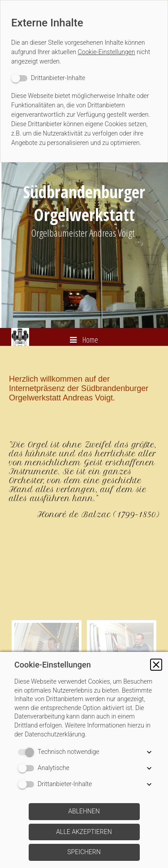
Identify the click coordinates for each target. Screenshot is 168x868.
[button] (156, 665)
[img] (84, 245)
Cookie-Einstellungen (107, 52)
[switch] (48, 78)
